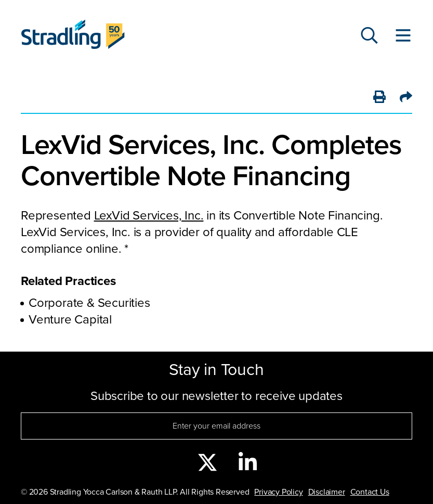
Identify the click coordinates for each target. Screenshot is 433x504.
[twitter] (207, 463)
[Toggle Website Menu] (403, 36)
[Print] (379, 98)
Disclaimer (327, 492)
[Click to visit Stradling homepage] (73, 37)
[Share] (406, 98)
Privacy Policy (278, 492)
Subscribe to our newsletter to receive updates (216, 396)
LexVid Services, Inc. (149, 216)
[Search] (369, 36)
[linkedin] (248, 463)
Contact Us (370, 492)
